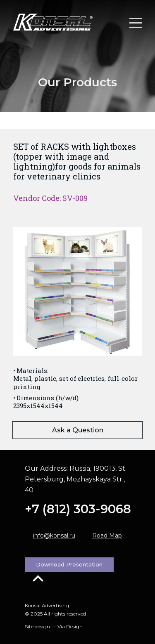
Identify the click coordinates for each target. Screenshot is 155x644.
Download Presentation (69, 564)
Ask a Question (78, 430)
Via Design (70, 626)
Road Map (107, 535)
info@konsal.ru (54, 535)
